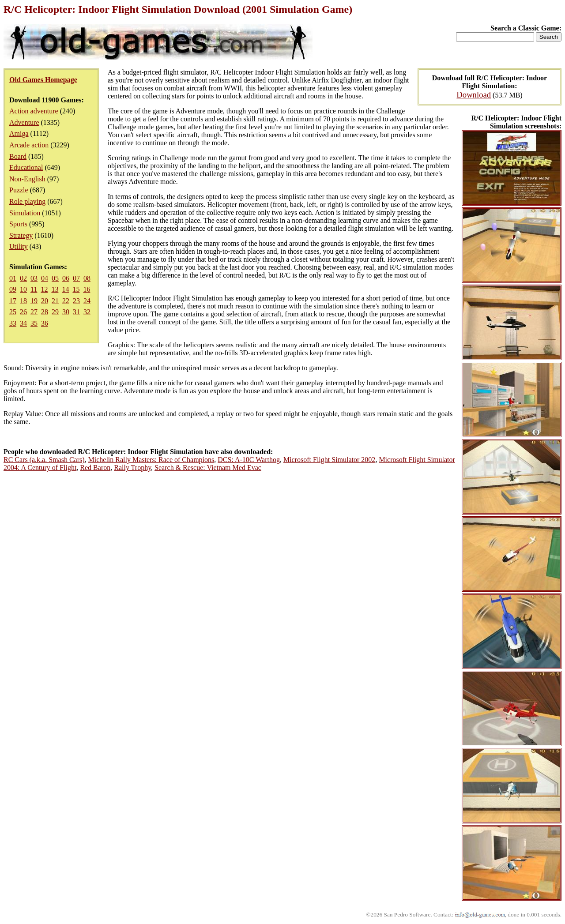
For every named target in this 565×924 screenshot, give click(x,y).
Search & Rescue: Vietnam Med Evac (208, 468)
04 (45, 278)
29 (55, 312)
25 (13, 312)
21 (55, 301)
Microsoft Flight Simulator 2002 (329, 460)
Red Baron (95, 468)
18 (23, 301)
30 (66, 312)
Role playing (27, 201)
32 (87, 312)
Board (18, 156)
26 (23, 312)
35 (34, 323)
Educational (26, 167)
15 (76, 289)
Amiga (19, 133)
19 (34, 301)
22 (66, 301)
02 (23, 278)
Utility (19, 246)
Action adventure (34, 111)
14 (65, 289)
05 (55, 278)
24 (87, 301)
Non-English (27, 179)
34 (23, 323)
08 (87, 278)
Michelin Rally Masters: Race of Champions (151, 460)
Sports (18, 224)
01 (13, 278)
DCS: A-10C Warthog (249, 460)
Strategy (21, 235)
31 (76, 312)
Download (474, 95)
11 (34, 289)
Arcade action (29, 145)
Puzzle (19, 190)
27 (34, 312)
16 (87, 289)
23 (76, 301)
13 (55, 289)
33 (13, 323)
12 (44, 289)
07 (76, 278)
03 (34, 278)
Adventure (24, 122)
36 (45, 323)
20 (45, 301)
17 (13, 301)
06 (66, 278)
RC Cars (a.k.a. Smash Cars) (44, 460)
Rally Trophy (132, 468)
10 (23, 289)
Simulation (25, 213)
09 (13, 289)
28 (45, 312)
